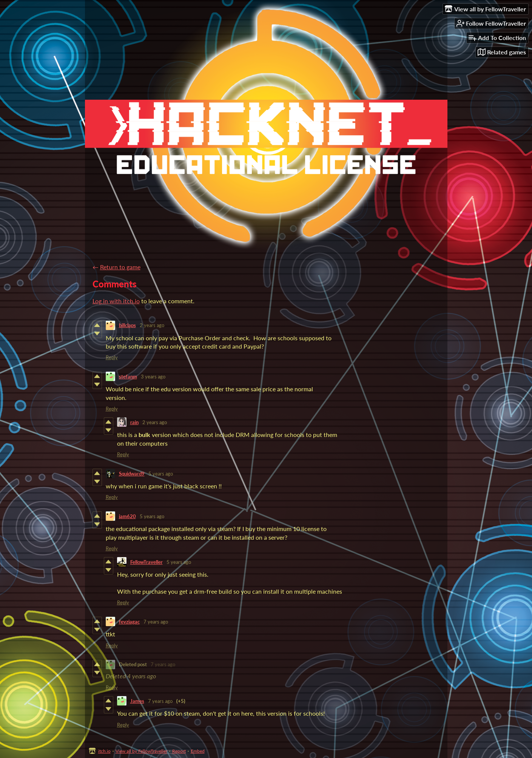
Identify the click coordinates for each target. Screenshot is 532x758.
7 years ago (156, 622)
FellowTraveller (146, 562)
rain (134, 422)
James (137, 701)
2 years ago (152, 325)
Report (179, 751)
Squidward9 (132, 474)
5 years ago (161, 474)
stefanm (128, 377)
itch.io (104, 751)
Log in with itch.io (116, 301)
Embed (198, 751)
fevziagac (129, 622)
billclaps (127, 325)
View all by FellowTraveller (141, 751)
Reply (112, 357)
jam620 (127, 516)
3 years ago (153, 377)
